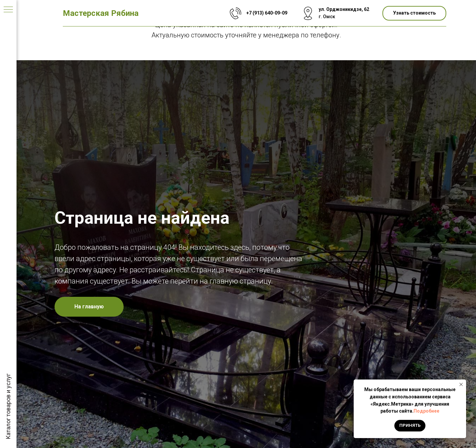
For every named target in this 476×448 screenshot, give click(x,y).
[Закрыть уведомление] (461, 384)
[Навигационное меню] (8, 10)
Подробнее (426, 411)
